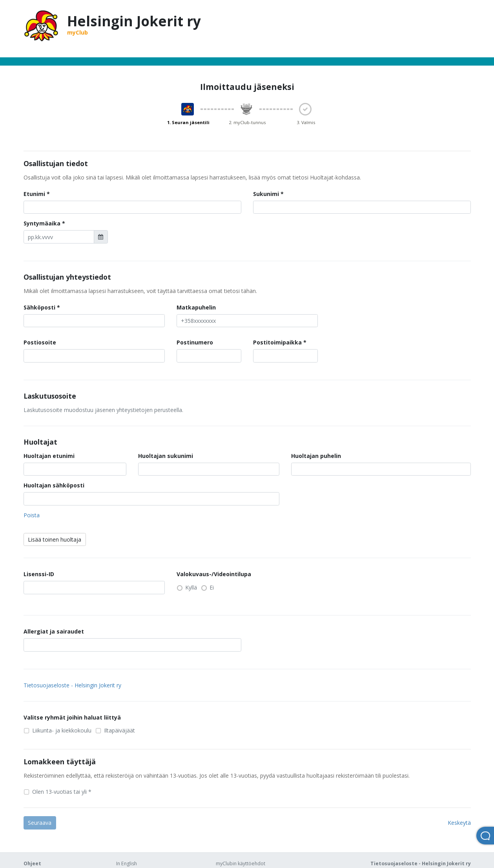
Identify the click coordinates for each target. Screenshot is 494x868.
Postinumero (195, 342)
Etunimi (34, 194)
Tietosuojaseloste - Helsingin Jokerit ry (72, 685)
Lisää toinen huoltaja (55, 539)
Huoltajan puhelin (316, 456)
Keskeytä (459, 823)
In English (127, 863)
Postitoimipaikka (277, 342)
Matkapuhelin (196, 307)
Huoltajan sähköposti (54, 485)
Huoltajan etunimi (49, 456)
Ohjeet (32, 863)
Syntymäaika (42, 223)
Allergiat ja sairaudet (54, 631)
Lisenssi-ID (39, 574)
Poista (32, 515)
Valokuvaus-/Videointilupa (214, 574)
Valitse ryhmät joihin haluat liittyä (72, 717)
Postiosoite (40, 342)
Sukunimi (266, 194)
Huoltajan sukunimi (166, 456)
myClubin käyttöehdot (241, 863)
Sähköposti (39, 307)
